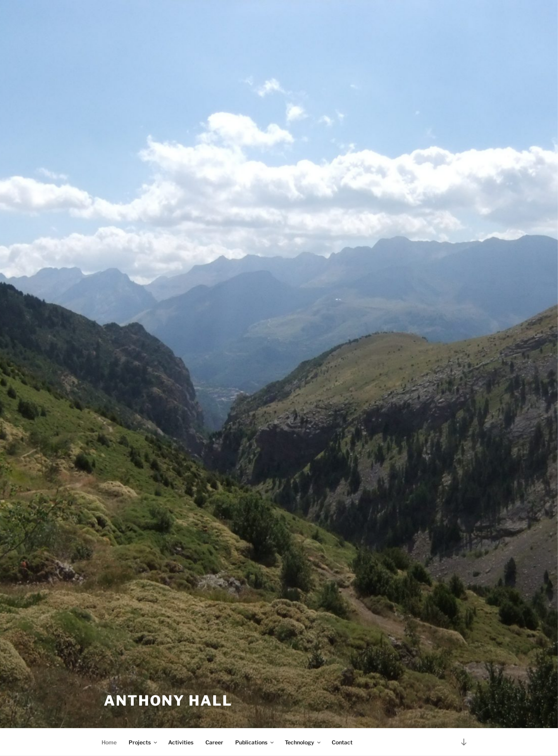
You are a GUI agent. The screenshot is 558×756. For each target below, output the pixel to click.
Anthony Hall (168, 701)
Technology (303, 742)
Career (214, 742)
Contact (342, 742)
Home (109, 742)
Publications (255, 742)
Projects (143, 742)
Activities (181, 742)
